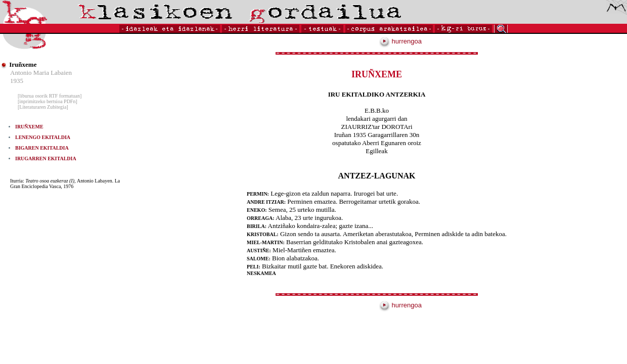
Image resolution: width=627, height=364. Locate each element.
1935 (17, 81)
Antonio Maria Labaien (41, 73)
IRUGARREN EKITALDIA (46, 158)
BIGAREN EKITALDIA (42, 148)
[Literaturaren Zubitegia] (43, 107)
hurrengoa (400, 41)
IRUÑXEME (29, 127)
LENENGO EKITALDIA (43, 137)
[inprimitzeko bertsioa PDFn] (48, 101)
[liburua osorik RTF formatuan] (50, 96)
